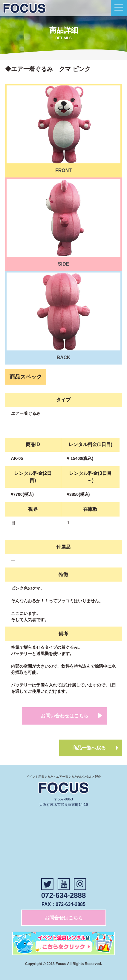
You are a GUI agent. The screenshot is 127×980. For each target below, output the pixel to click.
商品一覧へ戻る (89, 748)
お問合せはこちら (64, 918)
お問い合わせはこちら (65, 716)
